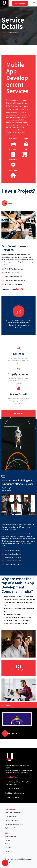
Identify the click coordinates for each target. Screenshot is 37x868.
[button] (5, 863)
